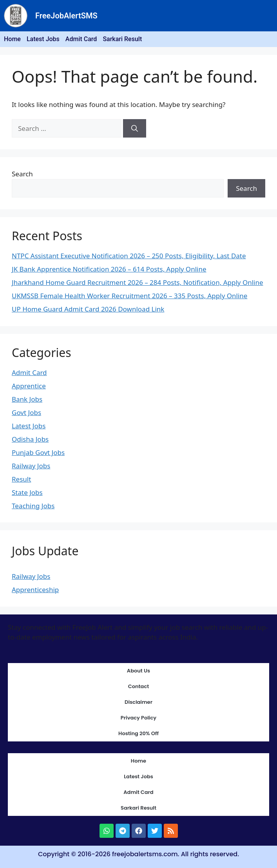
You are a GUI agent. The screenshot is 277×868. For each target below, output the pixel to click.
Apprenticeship (35, 590)
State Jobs (27, 492)
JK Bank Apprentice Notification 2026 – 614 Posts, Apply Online (109, 269)
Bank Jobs (27, 399)
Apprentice (29, 386)
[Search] (135, 129)
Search (22, 174)
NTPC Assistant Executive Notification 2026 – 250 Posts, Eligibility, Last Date (129, 256)
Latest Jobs (43, 39)
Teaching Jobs (33, 506)
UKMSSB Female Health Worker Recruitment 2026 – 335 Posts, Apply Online (129, 296)
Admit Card (81, 39)
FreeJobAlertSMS (66, 16)
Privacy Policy (138, 718)
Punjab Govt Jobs (38, 452)
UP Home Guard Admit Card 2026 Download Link (88, 309)
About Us (138, 671)
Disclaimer (138, 702)
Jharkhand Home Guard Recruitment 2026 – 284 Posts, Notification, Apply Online (138, 282)
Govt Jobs (26, 412)
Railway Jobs (31, 466)
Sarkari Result (122, 39)
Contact (139, 686)
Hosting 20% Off (138, 733)
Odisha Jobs (30, 439)
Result (21, 479)
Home (12, 39)
